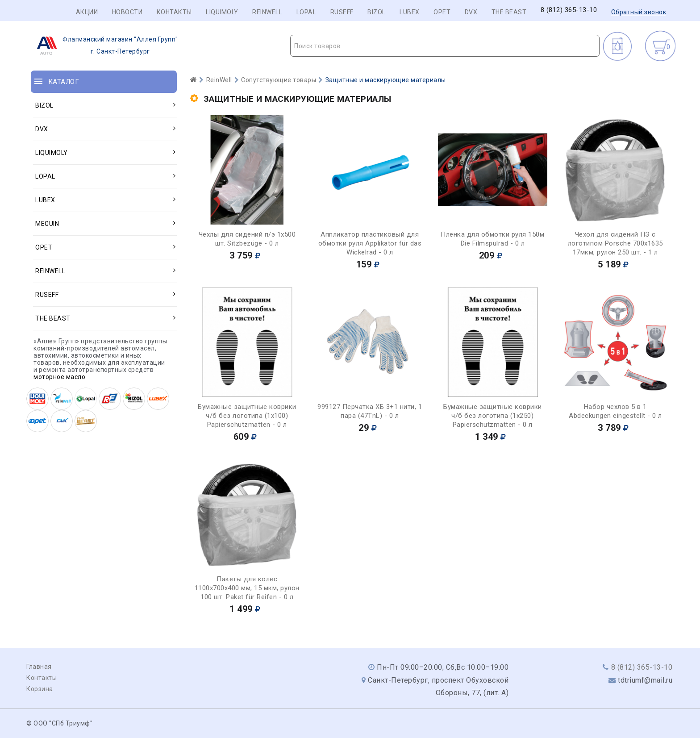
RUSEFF (342, 12)
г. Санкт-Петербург (105, 46)
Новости (127, 12)
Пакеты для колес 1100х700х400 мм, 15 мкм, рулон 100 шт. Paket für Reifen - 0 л (247, 588)
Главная (39, 667)
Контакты (174, 12)
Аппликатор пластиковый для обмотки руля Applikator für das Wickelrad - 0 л (370, 243)
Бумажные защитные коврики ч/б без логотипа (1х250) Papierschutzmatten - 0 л (493, 416)
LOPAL (306, 12)
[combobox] (445, 46)
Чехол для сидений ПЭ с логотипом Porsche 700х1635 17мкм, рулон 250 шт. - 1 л (615, 243)
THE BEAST (509, 12)
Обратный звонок (639, 12)
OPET (442, 12)
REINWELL (267, 12)
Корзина (40, 689)
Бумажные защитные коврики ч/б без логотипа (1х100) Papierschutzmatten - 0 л (247, 416)
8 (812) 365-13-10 (569, 10)
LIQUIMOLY (222, 12)
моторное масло (59, 377)
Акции (87, 12)
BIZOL (377, 12)
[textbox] (445, 46)
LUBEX (410, 12)
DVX (471, 12)
